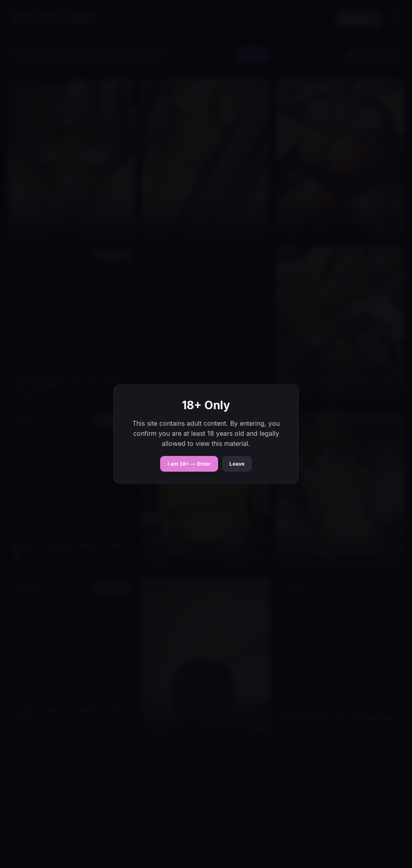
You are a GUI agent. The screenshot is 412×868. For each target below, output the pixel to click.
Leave (237, 464)
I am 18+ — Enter (189, 464)
